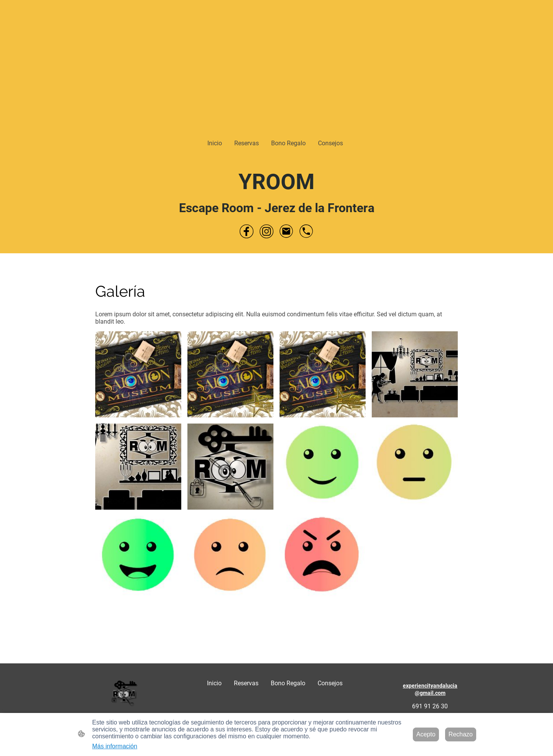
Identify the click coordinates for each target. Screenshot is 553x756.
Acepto (426, 734)
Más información (115, 746)
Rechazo (461, 734)
